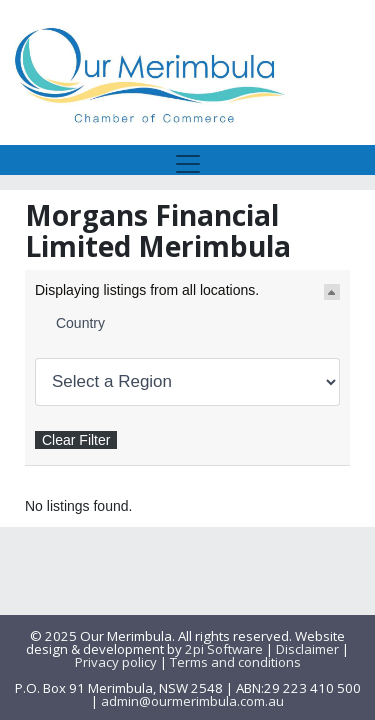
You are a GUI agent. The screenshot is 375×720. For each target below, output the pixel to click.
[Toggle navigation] (188, 160)
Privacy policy (116, 662)
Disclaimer (307, 649)
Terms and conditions (235, 662)
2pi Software (224, 649)
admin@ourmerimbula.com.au (192, 701)
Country (80, 323)
